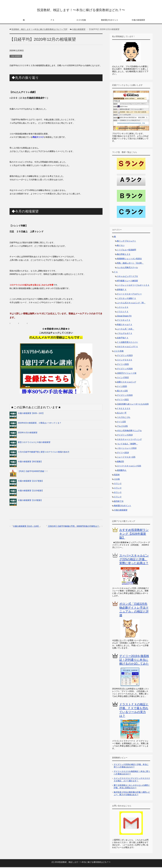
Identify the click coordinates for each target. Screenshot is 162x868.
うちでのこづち (124, 418)
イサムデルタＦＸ (125, 334)
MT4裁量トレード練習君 (127, 282)
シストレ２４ (123, 308)
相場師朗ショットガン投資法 (129, 259)
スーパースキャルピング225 (129, 467)
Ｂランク (118, 493)
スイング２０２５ (125, 361)
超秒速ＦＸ (122, 290)
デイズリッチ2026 (125, 370)
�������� (144, 126)
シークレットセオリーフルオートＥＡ (133, 286)
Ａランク (118, 489)
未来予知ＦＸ (123, 339)
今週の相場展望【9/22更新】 (30, 462)
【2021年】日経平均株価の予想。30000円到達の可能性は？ (73, 527)
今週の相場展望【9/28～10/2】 (31, 414)
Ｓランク (118, 484)
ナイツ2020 (122, 387)
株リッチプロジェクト (126, 242)
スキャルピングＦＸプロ (127, 277)
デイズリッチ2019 (125, 436)
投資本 (117, 476)
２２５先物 (81, 21)
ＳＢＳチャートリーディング (129, 440)
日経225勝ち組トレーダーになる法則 (133, 405)
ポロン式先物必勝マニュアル (129, 431)
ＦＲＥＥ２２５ (124, 409)
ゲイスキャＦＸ (124, 321)
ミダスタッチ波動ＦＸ (126, 299)
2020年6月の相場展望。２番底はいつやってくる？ (40, 424)
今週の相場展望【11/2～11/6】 (26, 527)
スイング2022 (123, 378)
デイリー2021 (123, 400)
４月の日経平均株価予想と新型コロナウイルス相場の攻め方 (44, 453)
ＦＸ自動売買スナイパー (127, 343)
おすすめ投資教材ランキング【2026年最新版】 (134, 535)
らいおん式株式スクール (127, 268)
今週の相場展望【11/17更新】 (31, 482)
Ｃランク (118, 498)
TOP (39, 30)
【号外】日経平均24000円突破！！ (33, 472)
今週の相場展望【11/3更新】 (30, 501)
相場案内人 (122, 471)
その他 (117, 480)
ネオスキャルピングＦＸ (127, 347)
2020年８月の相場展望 (28, 433)
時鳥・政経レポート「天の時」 (130, 264)
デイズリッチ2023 (125, 356)
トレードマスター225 (126, 458)
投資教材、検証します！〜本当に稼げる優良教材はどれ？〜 (81, 10)
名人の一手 (122, 414)
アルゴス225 (122, 427)
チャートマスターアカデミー (129, 295)
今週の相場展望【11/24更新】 (31, 491)
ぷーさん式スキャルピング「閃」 (131, 304)
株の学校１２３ (124, 255)
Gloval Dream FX (124, 317)
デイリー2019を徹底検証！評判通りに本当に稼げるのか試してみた (134, 661)
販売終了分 (119, 502)
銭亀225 (120, 462)
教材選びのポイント (110, 21)
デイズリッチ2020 (125, 396)
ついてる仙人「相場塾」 (127, 445)
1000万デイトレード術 (127, 374)
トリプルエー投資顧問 (126, 251)
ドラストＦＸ (123, 312)
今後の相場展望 (138, 21)
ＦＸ (52, 21)
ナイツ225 (121, 423)
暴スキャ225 (122, 392)
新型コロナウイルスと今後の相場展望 (34, 443)
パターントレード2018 (127, 449)
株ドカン (121, 246)
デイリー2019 (123, 453)
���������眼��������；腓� (131, 124)
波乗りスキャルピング (126, 383)
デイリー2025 (123, 365)
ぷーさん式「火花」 (126, 330)
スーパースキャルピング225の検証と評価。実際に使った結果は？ (134, 560)
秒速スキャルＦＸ (125, 325)
